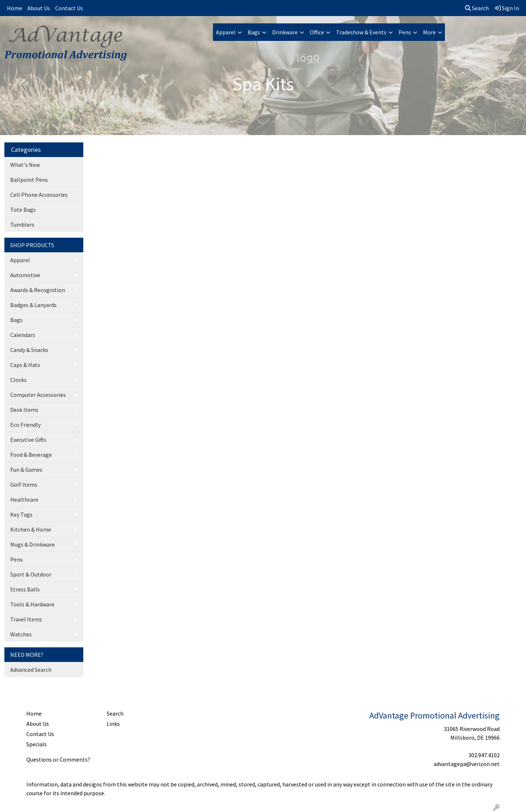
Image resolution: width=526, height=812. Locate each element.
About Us (39, 8)
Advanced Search (31, 670)
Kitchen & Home (31, 529)
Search (477, 8)
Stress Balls (25, 589)
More (429, 32)
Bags (254, 32)
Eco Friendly (25, 425)
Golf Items (24, 484)
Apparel (226, 32)
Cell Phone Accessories (39, 195)
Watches (21, 634)
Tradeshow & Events (361, 32)
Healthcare (24, 499)
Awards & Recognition (38, 290)
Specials (37, 744)
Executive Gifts (28, 440)
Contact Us (69, 8)
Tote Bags (23, 210)
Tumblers (22, 225)
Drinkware (285, 32)
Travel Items (26, 619)
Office (317, 32)
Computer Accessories (38, 395)
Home (15, 8)
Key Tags (21, 514)
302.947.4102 (484, 755)
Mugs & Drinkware (33, 544)
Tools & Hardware (32, 604)
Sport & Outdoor (31, 574)
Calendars (23, 335)
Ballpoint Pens (29, 180)
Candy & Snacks (29, 350)
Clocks (18, 380)
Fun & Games (26, 470)
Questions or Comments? (58, 759)
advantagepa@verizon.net (467, 764)
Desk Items (24, 410)
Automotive (25, 275)
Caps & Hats (25, 365)
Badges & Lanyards (33, 305)
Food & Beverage (31, 455)
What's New (25, 165)
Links (113, 724)
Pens (405, 32)
